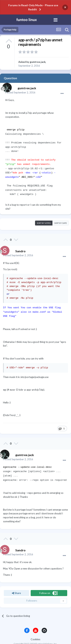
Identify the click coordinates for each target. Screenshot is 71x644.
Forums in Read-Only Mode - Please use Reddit (33, 7)
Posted (20, 92)
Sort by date (61, 217)
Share (16, 584)
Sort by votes (44, 217)
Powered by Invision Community (35, 638)
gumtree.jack (38, 62)
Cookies (35, 631)
